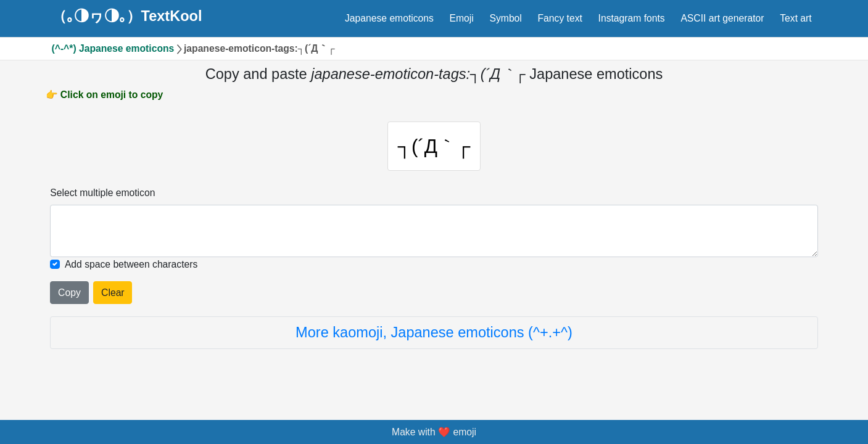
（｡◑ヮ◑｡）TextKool (127, 17)
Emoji (462, 18)
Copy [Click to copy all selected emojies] (69, 293)
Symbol (506, 18)
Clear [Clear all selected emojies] (113, 293)
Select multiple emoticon (102, 193)
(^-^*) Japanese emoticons (113, 48)
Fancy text (560, 18)
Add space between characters (131, 264)
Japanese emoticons (389, 18)
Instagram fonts (632, 18)
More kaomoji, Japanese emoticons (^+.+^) (434, 332)
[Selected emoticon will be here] (434, 231)
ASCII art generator (722, 18)
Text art (796, 18)
